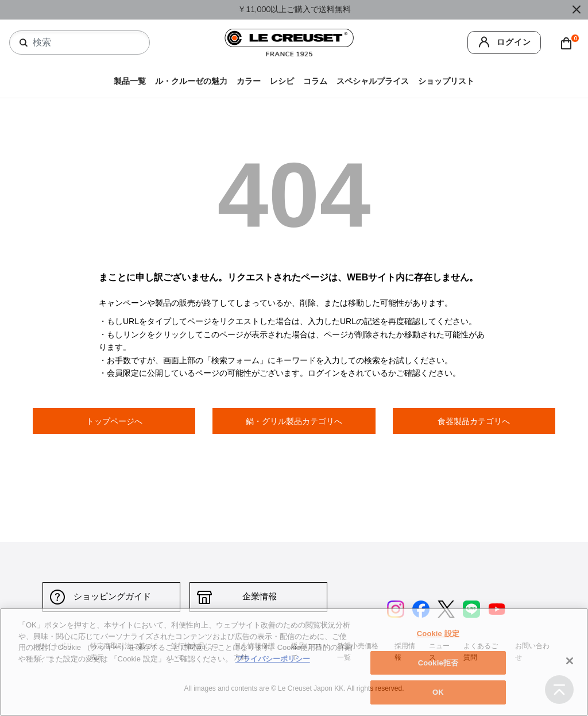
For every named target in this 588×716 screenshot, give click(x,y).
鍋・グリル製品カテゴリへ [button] (294, 421)
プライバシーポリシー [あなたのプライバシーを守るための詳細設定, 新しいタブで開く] (273, 659)
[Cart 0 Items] (569, 43)
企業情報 (258, 597)
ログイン (514, 42)
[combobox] (84, 43)
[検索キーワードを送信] (24, 43)
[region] (294, 662)
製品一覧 (130, 81)
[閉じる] (570, 661)
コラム (315, 81)
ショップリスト (446, 81)
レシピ (282, 81)
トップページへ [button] (114, 421)
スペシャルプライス (373, 81)
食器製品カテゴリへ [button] (474, 421)
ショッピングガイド (112, 597)
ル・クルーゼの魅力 (191, 81)
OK (438, 692)
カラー (249, 81)
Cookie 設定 (438, 634)
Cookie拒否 (438, 663)
